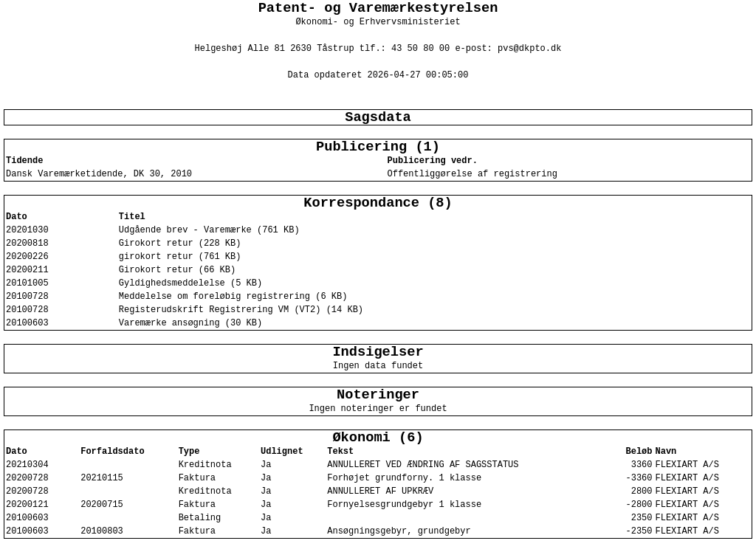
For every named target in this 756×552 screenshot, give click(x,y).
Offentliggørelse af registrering (472, 174)
